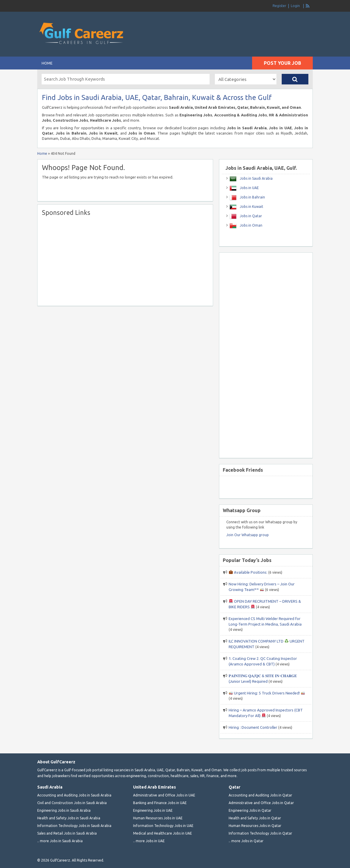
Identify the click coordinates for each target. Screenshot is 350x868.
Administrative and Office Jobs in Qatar (261, 803)
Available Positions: (248, 572)
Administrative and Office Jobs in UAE (164, 795)
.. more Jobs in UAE (149, 841)
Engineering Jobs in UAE (153, 810)
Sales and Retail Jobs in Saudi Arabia (67, 833)
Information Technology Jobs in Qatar (260, 833)
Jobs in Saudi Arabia (256, 178)
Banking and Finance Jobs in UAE (160, 803)
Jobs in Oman (251, 225)
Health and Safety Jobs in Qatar (255, 818)
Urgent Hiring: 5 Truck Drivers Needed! (267, 693)
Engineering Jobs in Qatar (250, 810)
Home (47, 63)
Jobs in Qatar (250, 216)
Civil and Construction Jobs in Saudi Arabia (72, 803)
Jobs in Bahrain (252, 197)
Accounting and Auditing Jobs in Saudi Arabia (74, 795)
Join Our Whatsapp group (248, 535)
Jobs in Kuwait (251, 207)
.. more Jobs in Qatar (246, 841)
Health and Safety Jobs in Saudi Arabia (69, 818)
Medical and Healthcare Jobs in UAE (163, 833)
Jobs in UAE (249, 188)
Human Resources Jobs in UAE (158, 818)
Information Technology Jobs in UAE (163, 826)
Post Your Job (282, 63)
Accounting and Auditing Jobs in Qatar (260, 795)
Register (280, 6)
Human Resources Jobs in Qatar (255, 826)
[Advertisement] (244, 23)
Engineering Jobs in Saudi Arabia (64, 810)
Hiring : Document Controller (253, 727)
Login (295, 6)
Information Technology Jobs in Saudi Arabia (74, 826)
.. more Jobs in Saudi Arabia (60, 841)
